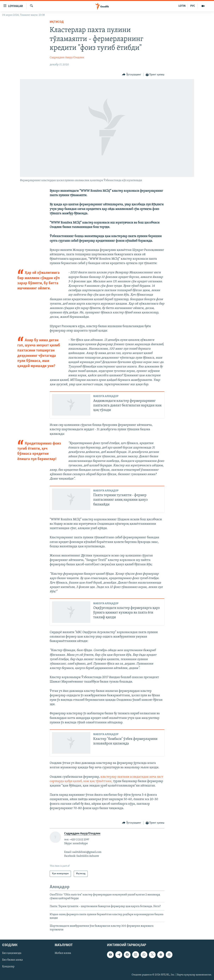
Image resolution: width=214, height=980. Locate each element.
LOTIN (182, 6)
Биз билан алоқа (12, 960)
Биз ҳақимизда (12, 953)
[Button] (132, 75)
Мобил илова (63, 953)
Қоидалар (8, 967)
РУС (193, 6)
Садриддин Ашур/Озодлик (67, 58)
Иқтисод (57, 22)
